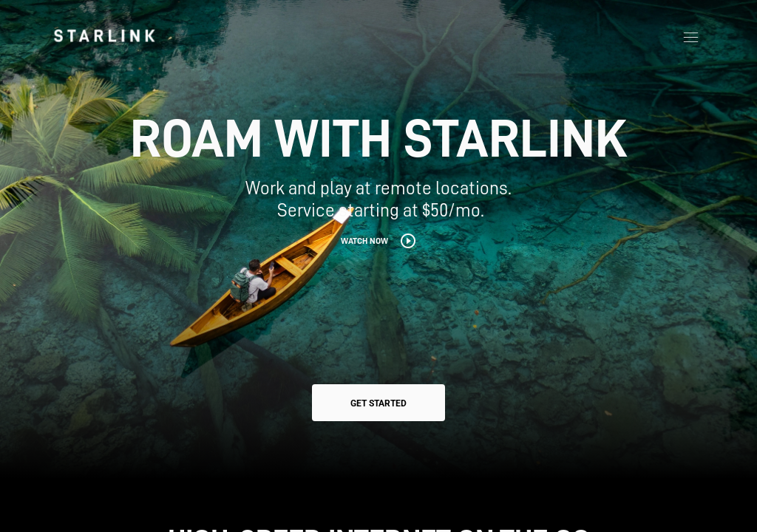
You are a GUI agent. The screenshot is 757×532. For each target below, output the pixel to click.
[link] (104, 35)
